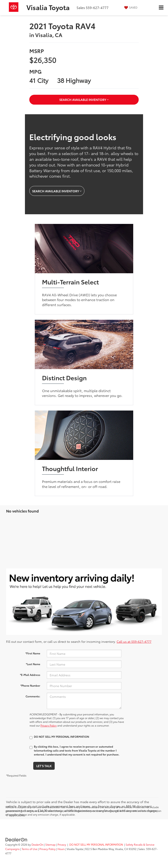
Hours (61, 849)
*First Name (33, 653)
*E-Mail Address (30, 675)
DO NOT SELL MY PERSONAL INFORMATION (96, 844)
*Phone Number (30, 685)
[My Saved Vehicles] (130, 8)
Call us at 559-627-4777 (134, 641)
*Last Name (33, 664)
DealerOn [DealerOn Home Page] (37, 844)
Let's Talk (44, 766)
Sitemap (50, 844)
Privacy (62, 844)
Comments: (33, 696)
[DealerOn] (16, 839)
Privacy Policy (49, 725)
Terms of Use (30, 849)
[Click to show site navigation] (161, 8)
